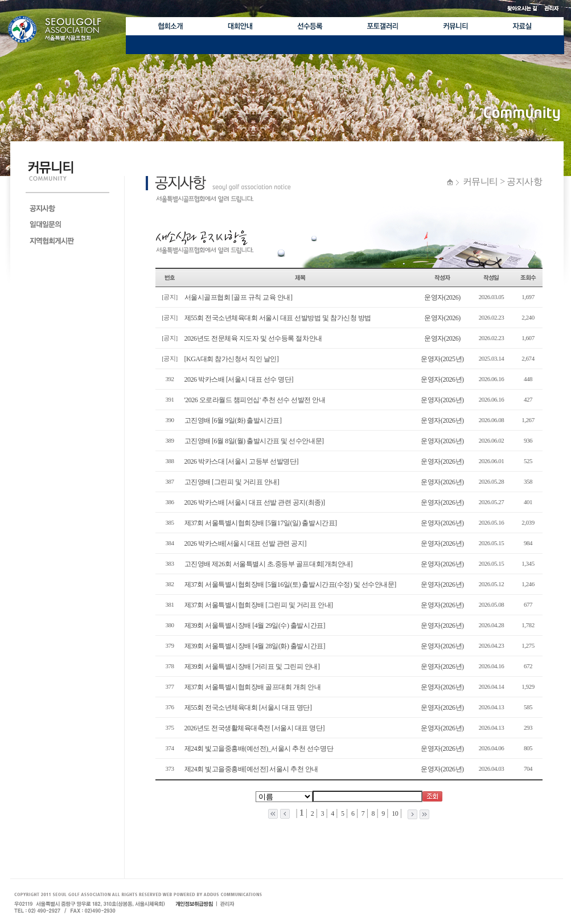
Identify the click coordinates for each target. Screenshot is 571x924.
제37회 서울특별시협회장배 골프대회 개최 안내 (253, 687)
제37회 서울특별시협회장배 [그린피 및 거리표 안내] (259, 605)
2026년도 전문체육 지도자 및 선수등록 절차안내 (253, 338)
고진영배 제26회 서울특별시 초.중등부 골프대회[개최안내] (269, 564)
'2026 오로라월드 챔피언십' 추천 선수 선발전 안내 (255, 400)
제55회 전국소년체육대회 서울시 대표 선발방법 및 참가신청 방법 (278, 318)
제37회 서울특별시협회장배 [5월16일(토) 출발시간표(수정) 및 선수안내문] (290, 584)
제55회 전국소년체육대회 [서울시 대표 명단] (248, 708)
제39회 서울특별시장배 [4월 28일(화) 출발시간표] (255, 646)
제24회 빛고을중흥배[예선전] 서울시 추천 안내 (252, 769)
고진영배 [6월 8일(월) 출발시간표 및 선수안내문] (254, 441)
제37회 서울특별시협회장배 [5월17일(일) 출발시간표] (261, 523)
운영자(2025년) (442, 359)
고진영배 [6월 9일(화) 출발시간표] (233, 420)
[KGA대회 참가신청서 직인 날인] (232, 359)
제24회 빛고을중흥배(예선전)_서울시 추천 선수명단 (259, 749)
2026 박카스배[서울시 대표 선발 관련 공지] (246, 543)
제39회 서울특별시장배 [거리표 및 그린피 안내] (252, 667)
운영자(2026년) (442, 379)
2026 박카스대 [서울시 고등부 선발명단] (241, 461)
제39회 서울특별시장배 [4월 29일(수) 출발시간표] (255, 625)
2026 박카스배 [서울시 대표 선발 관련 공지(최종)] (255, 502)
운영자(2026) (442, 297)
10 (395, 813)
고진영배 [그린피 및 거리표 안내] (232, 482)
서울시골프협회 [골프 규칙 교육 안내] (239, 297)
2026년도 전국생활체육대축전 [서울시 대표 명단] (255, 728)
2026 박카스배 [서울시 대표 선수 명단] (239, 379)
